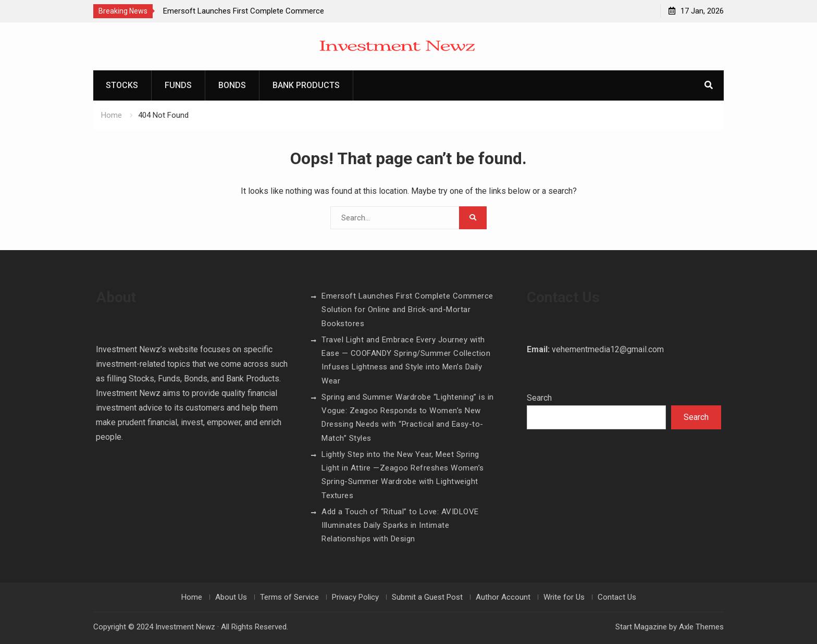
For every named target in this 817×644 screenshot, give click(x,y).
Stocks (122, 85)
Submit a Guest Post (427, 597)
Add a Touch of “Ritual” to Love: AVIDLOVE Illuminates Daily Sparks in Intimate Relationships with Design (400, 525)
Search (539, 398)
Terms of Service (289, 597)
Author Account (503, 597)
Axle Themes (701, 627)
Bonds (232, 85)
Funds (178, 85)
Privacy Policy (355, 597)
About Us (231, 597)
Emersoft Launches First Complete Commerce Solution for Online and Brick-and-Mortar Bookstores (407, 310)
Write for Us (564, 597)
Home (192, 597)
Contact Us (617, 597)
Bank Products (306, 85)
